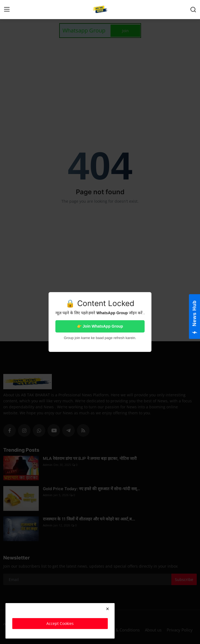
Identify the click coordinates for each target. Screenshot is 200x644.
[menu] (7, 10)
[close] (108, 609)
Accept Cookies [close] (60, 623)
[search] (193, 10)
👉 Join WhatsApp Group (100, 326)
